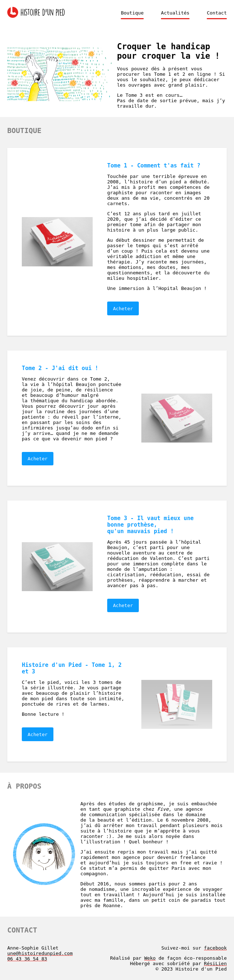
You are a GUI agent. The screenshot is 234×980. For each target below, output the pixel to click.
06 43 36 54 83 (27, 959)
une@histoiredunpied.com (40, 953)
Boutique (132, 13)
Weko (150, 958)
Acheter (123, 309)
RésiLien (215, 964)
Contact (217, 13)
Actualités (175, 13)
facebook (215, 948)
